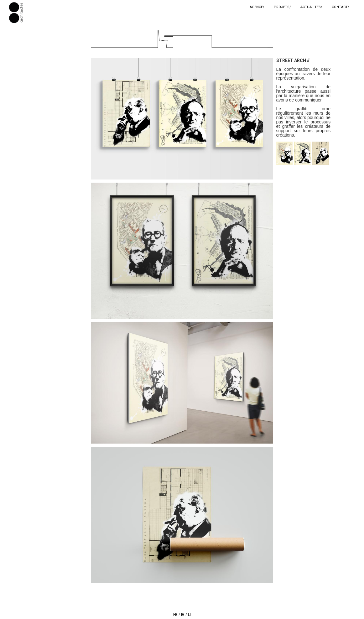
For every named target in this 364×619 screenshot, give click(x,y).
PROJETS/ (282, 7)
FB (175, 615)
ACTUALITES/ (311, 7)
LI (189, 615)
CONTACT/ (341, 7)
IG (183, 615)
